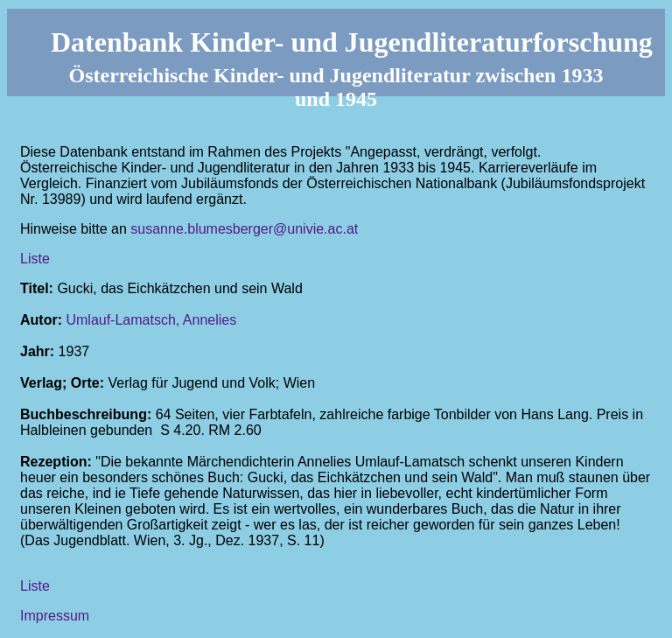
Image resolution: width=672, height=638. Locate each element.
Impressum (55, 616)
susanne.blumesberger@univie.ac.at (244, 229)
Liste (35, 259)
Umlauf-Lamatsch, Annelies (151, 320)
